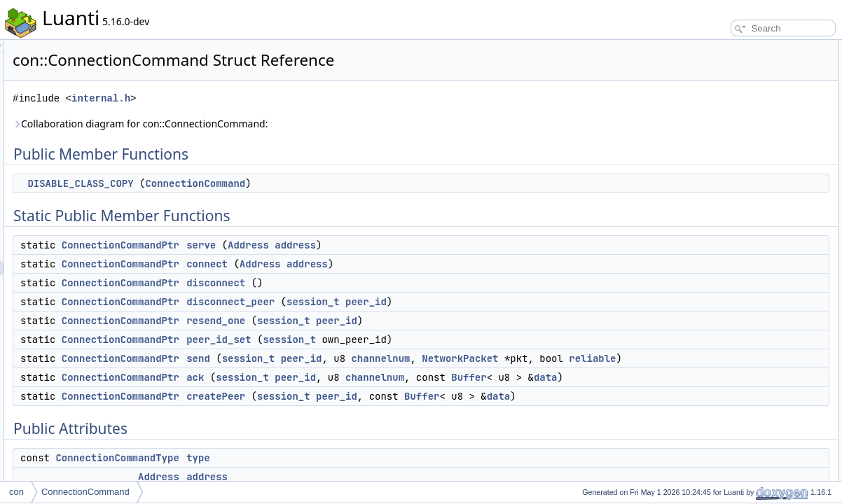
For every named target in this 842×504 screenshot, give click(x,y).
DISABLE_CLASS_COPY (255, 183)
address (470, 245)
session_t (488, 302)
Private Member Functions (735, 356)
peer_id (541, 302)
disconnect (391, 283)
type (705, 248)
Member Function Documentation (748, 448)
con (16, 492)
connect (382, 264)
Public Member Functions (733, 48)
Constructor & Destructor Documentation (761, 417)
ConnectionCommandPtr (296, 245)
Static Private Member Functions (746, 386)
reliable (532, 374)
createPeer (391, 427)
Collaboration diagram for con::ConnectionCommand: (315, 124)
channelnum (555, 358)
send (373, 358)
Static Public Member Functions (745, 78)
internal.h (276, 98)
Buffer (379, 408)
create (709, 402)
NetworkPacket (400, 374)
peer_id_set (394, 339)
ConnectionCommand (370, 183)
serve (376, 245)
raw (704, 340)
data (456, 408)
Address (423, 245)
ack (370, 393)
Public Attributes (716, 232)
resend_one (391, 321)
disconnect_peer (406, 302)
